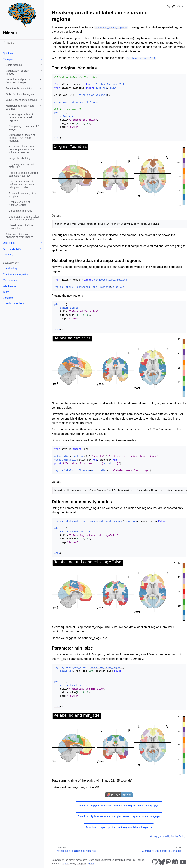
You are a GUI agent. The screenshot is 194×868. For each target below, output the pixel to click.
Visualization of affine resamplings (21, 227)
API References (12, 249)
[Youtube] (183, 862)
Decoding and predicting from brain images (20, 81)
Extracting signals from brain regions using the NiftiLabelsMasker (22, 149)
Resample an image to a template (23, 195)
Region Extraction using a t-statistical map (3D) (24, 174)
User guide (9, 243)
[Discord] (175, 862)
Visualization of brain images (18, 72)
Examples (8, 59)
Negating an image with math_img (22, 166)
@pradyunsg (81, 863)
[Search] (22, 43)
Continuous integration (16, 274)
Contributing (10, 269)
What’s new (9, 286)
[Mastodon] (168, 862)
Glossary (8, 255)
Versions (8, 298)
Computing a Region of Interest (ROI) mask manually (22, 138)
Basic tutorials (14, 65)
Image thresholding (20, 158)
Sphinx (66, 863)
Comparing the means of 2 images (24, 128)
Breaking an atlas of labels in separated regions (21, 117)
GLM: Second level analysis (22, 100)
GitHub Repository (13, 304)
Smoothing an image (20, 211)
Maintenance (10, 280)
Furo (92, 863)
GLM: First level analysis (20, 94)
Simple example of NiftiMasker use (19, 203)
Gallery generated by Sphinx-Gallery (168, 836)
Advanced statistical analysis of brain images (20, 236)
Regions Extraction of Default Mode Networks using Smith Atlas (22, 185)
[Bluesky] (162, 862)
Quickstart (9, 53)
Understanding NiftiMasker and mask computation (24, 218)
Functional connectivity (19, 88)
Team (6, 292)
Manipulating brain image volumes (20, 107)
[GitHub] (155, 862)
